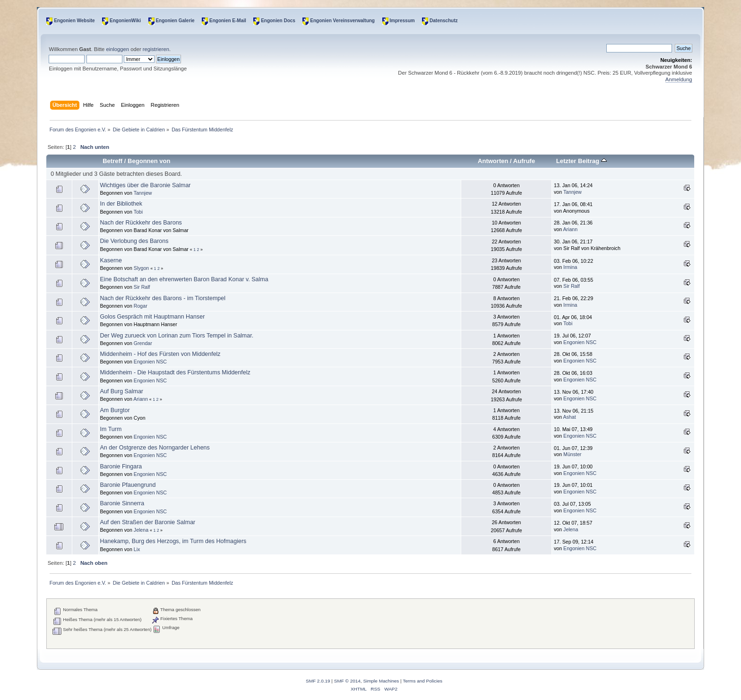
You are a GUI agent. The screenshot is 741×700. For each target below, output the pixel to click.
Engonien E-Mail (228, 21)
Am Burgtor (115, 410)
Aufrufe (524, 161)
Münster (572, 454)
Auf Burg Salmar (122, 391)
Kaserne (111, 260)
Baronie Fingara (121, 467)
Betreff (112, 161)
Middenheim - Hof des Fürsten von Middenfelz (160, 354)
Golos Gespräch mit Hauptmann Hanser (153, 317)
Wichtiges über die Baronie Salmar (146, 185)
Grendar (143, 343)
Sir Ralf (142, 287)
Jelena (141, 530)
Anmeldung (679, 79)
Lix (137, 549)
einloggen (117, 49)
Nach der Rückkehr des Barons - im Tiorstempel (163, 298)
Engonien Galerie (175, 21)
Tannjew (143, 193)
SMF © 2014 (347, 681)
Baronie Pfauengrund (128, 485)
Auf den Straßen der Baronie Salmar (148, 522)
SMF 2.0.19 (318, 681)
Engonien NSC (580, 342)
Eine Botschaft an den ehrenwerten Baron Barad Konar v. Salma (184, 279)
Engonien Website (74, 21)
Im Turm (111, 429)
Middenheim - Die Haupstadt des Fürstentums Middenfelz (175, 372)
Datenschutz (444, 21)
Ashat (570, 417)
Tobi (138, 212)
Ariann (571, 229)
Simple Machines (381, 681)
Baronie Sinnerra (122, 503)
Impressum (402, 21)
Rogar (141, 306)
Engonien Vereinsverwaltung (342, 21)
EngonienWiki (125, 21)
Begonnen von (149, 161)
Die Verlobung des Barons (134, 241)
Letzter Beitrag (582, 161)
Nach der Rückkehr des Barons (141, 223)
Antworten (493, 161)
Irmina (570, 267)
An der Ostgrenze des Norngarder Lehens (155, 448)
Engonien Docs (278, 21)
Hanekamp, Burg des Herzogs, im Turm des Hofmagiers (173, 541)
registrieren (156, 49)
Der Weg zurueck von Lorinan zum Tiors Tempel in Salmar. (177, 336)
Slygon (141, 268)
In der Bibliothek (121, 204)
